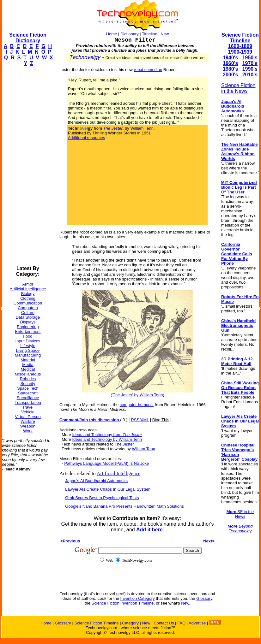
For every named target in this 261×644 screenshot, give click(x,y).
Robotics (28, 379)
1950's (250, 58)
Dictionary (130, 34)
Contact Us (164, 623)
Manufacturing (28, 355)
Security (28, 384)
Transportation (28, 402)
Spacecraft (28, 393)
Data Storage (28, 317)
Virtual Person (28, 417)
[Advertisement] (27, 166)
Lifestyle (28, 346)
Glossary (204, 598)
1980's (230, 69)
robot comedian (148, 70)
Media (28, 365)
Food (28, 336)
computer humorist (137, 405)
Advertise (197, 623)
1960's (230, 63)
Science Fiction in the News (238, 88)
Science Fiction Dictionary (28, 38)
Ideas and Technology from (107, 435)
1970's (250, 63)
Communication (28, 303)
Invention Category (138, 598)
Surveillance (28, 398)
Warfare (28, 421)
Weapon (28, 426)
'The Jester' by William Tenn (138, 395)
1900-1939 (240, 52)
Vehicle (28, 412)
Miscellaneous (28, 374)
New (165, 34)
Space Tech (28, 388)
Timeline (150, 34)
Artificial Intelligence (28, 289)
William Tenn (142, 128)
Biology (28, 294)
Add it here (149, 530)
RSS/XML (140, 420)
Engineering (28, 327)
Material (28, 360)
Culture (28, 313)
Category (130, 623)
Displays (28, 322)
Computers (28, 308)
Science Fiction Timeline (240, 38)
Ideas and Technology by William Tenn (107, 439)
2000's (230, 75)
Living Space (28, 350)
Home (112, 34)
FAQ (181, 623)
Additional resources (87, 138)
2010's (250, 75)
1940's (230, 58)
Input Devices (28, 341)
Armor (28, 284)
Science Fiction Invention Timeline (123, 603)
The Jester (124, 444)
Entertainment (28, 331)
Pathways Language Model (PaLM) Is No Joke (106, 463)
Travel (28, 407)
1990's (250, 69)
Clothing (28, 298)
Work (28, 431)
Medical (28, 369)
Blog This (161, 420)
